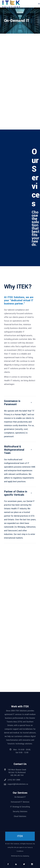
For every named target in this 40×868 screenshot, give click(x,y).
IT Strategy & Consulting (20, 807)
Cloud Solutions (20, 816)
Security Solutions (20, 811)
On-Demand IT (20, 797)
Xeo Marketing (25, 856)
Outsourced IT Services (20, 802)
